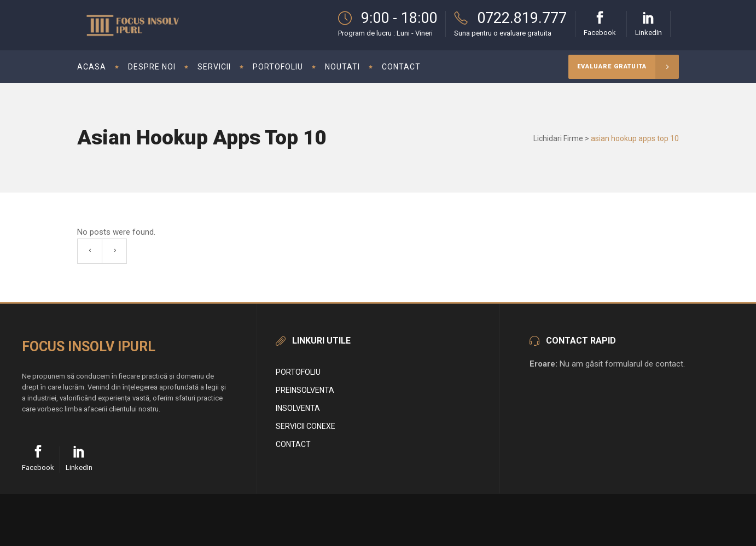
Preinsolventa (305, 390)
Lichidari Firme (558, 138)
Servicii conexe (306, 426)
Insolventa (298, 408)
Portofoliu (298, 372)
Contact (293, 444)
